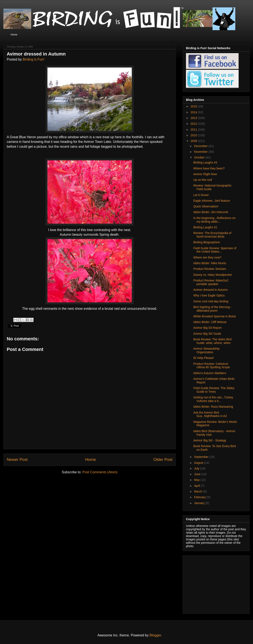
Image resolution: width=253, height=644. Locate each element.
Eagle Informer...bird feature (212, 201)
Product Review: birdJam (210, 269)
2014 (194, 112)
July (197, 468)
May (197, 480)
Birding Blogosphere (207, 242)
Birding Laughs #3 (205, 162)
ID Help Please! (204, 358)
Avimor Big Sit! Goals (207, 334)
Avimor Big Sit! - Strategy (210, 440)
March (198, 491)
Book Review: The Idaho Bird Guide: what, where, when (212, 341)
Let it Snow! (201, 195)
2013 (194, 118)
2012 (194, 124)
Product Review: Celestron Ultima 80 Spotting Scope (212, 366)
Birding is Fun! (34, 59)
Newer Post (17, 459)
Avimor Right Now (205, 174)
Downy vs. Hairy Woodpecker (213, 275)
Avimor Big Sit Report (207, 328)
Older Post (163, 459)
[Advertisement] (212, 583)
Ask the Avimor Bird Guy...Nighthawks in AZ (210, 414)
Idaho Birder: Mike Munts (210, 263)
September (202, 457)
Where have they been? (209, 168)
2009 (194, 141)
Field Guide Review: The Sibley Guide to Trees (214, 390)
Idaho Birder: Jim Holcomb (211, 212)
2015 (194, 106)
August (199, 463)
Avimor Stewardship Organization (206, 350)
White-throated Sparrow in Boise (215, 316)
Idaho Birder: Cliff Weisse (210, 322)
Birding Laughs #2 (205, 227)
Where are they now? (207, 257)
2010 (194, 135)
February (200, 497)
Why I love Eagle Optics (209, 295)
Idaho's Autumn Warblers (210, 373)
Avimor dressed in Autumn (211, 290)
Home (14, 35)
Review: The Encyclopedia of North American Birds (212, 235)
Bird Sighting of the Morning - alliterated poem (212, 309)
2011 (194, 130)
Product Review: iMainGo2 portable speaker (211, 282)
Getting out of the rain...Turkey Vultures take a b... (213, 399)
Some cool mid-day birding (211, 301)
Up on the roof (203, 180)
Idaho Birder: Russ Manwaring (213, 407)
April (197, 486)
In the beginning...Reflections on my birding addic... (214, 220)
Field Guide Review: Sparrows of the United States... (215, 250)
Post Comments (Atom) (100, 472)
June (198, 474)
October (200, 157)
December (201, 146)
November (201, 152)
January (200, 503)
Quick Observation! (206, 206)
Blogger (155, 635)
